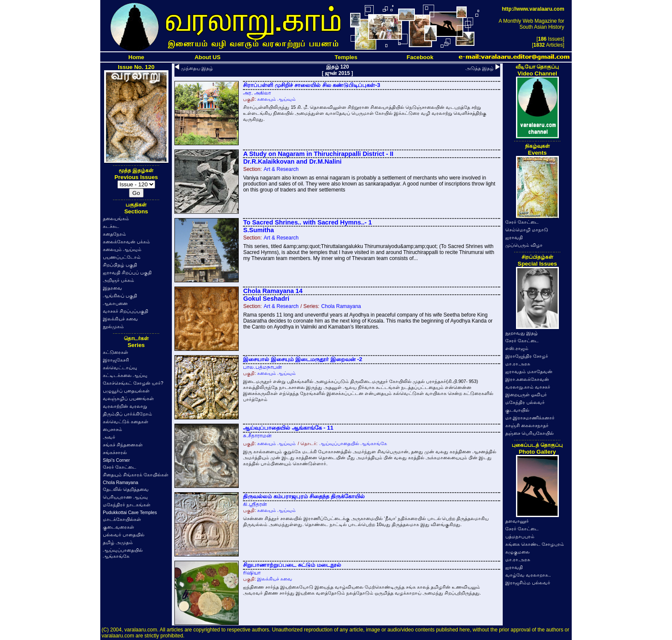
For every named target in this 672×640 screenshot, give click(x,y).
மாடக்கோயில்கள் (122, 519)
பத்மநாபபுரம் (520, 536)
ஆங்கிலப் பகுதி (120, 296)
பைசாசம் (112, 429)
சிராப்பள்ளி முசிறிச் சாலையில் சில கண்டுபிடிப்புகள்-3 (312, 85)
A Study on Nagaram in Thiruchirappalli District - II (318, 154)
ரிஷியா (252, 573)
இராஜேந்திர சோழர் (527, 356)
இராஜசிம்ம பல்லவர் (528, 583)
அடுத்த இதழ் (480, 68)
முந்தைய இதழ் (197, 68)
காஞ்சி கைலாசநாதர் (527, 425)
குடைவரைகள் (118, 527)
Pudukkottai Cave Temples (130, 512)
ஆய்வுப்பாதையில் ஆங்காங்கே (353, 443)
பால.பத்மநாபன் (262, 367)
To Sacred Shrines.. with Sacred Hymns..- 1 (307, 222)
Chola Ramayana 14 (273, 291)
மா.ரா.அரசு (518, 364)
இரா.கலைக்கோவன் (527, 379)
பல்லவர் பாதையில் (124, 535)
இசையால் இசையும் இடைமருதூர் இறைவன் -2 (303, 359)
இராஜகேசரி (116, 360)
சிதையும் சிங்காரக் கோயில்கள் (136, 475)
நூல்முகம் (113, 326)
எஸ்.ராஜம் (517, 348)
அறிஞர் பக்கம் (118, 280)
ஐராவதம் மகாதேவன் (529, 371)
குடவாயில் (517, 410)
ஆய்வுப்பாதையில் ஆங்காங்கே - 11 (288, 428)
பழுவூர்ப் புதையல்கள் (126, 391)
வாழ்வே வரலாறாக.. (528, 575)
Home (136, 57)
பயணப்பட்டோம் (122, 257)
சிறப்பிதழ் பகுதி (120, 265)
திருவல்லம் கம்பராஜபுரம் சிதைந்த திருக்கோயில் (304, 496)
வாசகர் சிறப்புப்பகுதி (126, 311)
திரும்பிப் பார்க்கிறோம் (127, 414)
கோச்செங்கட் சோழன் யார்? (133, 383)
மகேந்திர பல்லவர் (525, 402)
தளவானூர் (517, 521)
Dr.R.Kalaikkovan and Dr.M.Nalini (292, 161)
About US (208, 57)
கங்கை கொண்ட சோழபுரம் (535, 544)
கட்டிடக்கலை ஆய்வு (125, 375)
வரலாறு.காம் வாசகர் (528, 387)
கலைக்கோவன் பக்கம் (126, 242)
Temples (346, 57)
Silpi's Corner (116, 460)
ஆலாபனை (115, 303)
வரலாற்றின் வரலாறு (125, 406)
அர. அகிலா (257, 93)
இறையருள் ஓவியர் (526, 395)
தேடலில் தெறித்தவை (126, 489)
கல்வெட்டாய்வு (120, 368)
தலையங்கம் (116, 218)
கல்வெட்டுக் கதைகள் (126, 422)
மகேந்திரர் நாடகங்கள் (127, 505)
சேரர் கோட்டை (120, 467)
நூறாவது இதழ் (522, 333)
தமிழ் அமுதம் (118, 542)
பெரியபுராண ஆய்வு (125, 497)
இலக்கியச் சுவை (120, 319)
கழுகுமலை (517, 552)
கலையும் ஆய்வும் (122, 249)
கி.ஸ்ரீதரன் (255, 504)
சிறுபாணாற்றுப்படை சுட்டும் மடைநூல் (292, 565)
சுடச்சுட (111, 226)
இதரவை (112, 288)
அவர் (109, 437)
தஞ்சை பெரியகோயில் (529, 433)
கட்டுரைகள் (115, 352)
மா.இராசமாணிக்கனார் (530, 418)
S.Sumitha (258, 230)
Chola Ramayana (120, 482)
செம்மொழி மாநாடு (527, 230)
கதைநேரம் (114, 234)
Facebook (420, 57)
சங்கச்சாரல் (115, 452)
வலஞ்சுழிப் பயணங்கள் (128, 398)
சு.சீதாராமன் (257, 436)
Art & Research (281, 169)
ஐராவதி (514, 237)
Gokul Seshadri (266, 299)
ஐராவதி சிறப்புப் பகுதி (127, 272)
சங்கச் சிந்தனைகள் (123, 445)
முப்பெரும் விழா (524, 245)
